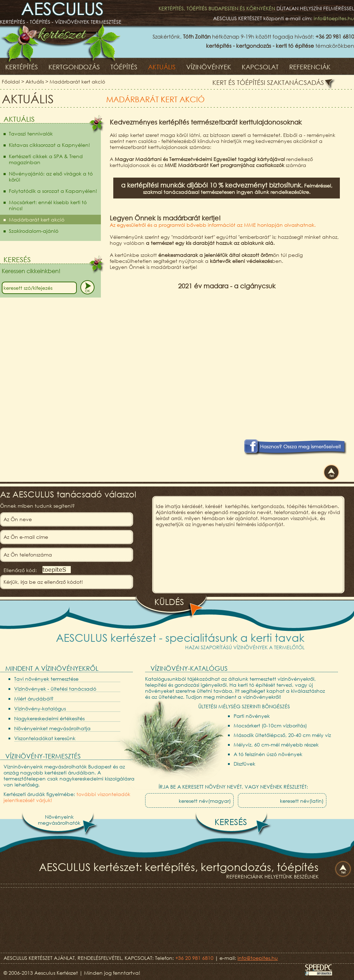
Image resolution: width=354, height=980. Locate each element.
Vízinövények (209, 67)
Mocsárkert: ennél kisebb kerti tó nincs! (48, 205)
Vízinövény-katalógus (40, 708)
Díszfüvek (244, 764)
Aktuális (162, 67)
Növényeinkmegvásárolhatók (59, 820)
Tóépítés (124, 67)
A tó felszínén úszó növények (268, 754)
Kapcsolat (260, 67)
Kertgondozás (74, 67)
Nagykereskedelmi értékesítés (49, 718)
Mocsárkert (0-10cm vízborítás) (270, 725)
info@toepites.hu (334, 18)
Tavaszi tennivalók (31, 134)
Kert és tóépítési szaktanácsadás (268, 82)
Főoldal (11, 82)
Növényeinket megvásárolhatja (52, 728)
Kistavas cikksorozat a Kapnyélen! (49, 145)
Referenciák (310, 67)
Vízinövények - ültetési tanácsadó (55, 689)
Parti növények (252, 716)
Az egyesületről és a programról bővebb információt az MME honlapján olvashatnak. (213, 225)
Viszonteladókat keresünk (45, 738)
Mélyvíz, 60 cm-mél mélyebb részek (276, 745)
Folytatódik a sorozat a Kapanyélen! (53, 191)
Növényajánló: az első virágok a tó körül (51, 177)
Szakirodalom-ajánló (34, 231)
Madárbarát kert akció (77, 82)
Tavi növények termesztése (46, 679)
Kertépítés (22, 67)
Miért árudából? (34, 699)
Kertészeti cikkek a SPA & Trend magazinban (46, 159)
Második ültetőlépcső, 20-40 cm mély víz (282, 735)
